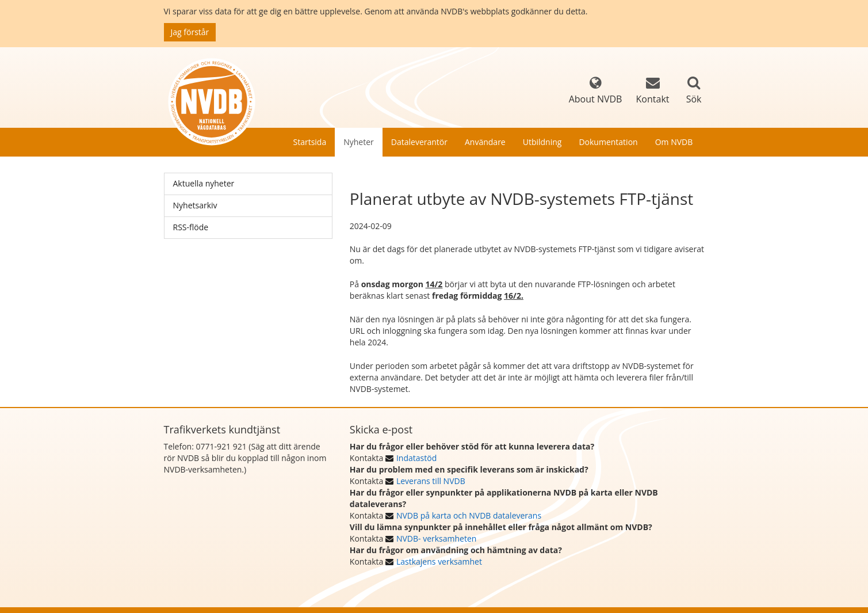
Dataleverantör (419, 142)
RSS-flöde (191, 227)
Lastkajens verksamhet (439, 561)
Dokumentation (608, 142)
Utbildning (542, 142)
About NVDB (596, 91)
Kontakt (653, 91)
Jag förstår (190, 32)
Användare (485, 142)
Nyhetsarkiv (195, 205)
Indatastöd (416, 458)
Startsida (310, 142)
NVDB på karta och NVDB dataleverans (469, 515)
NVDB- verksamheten (436, 538)
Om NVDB (674, 142)
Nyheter (359, 142)
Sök (694, 99)
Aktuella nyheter (204, 183)
